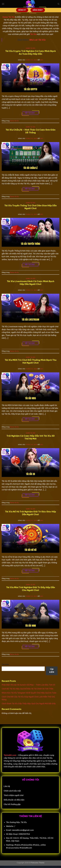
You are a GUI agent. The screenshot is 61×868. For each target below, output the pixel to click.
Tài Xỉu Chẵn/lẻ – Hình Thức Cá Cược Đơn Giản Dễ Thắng (30, 131)
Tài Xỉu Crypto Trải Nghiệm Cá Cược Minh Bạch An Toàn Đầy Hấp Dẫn (31, 52)
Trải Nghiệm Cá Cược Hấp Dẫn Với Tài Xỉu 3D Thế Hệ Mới (31, 437)
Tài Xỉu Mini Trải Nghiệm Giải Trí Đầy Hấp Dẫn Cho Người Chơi (31, 589)
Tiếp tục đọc (30, 113)
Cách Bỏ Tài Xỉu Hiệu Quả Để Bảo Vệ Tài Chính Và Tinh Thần (27, 689)
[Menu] (3, 4)
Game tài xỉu (31, 48)
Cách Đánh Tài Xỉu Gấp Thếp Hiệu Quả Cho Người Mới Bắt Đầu (29, 704)
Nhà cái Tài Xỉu (37, 40)
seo (42, 60)
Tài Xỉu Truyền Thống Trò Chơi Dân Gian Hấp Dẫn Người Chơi (30, 207)
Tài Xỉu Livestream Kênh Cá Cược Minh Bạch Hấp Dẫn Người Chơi (31, 283)
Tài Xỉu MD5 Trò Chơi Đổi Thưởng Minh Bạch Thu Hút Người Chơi (31, 361)
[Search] (58, 4)
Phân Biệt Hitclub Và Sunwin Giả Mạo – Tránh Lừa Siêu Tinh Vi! (28, 685)
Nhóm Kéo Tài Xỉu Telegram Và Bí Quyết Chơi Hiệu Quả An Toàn (29, 693)
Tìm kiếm (5, 664)
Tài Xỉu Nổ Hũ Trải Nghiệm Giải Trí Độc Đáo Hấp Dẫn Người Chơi (31, 513)
